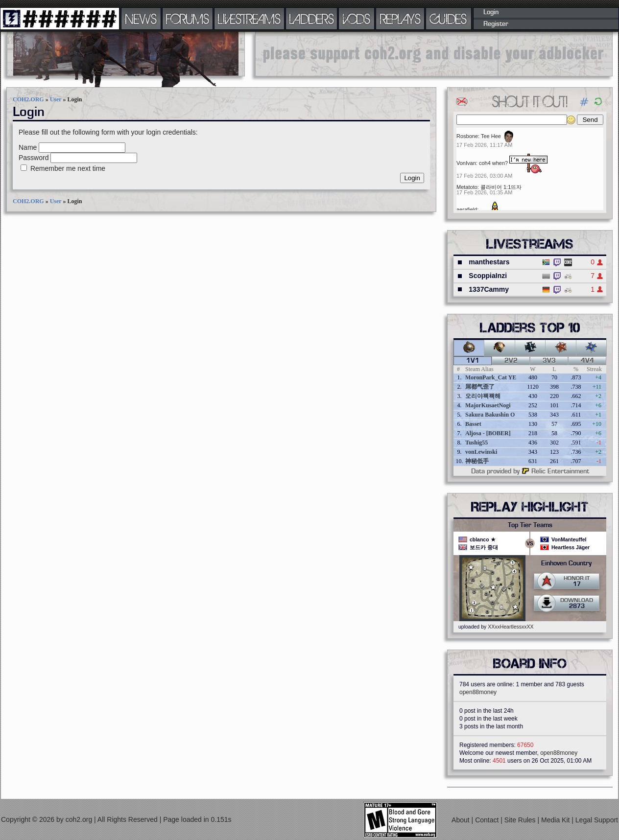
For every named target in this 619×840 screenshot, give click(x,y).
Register (496, 24)
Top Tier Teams (530, 525)
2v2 (511, 361)
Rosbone (467, 136)
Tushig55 (476, 443)
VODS (357, 19)
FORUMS (188, 19)
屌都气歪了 (480, 387)
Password (34, 158)
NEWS (141, 19)
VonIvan (466, 163)
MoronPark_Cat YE (491, 377)
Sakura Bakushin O (490, 415)
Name (28, 147)
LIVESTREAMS (249, 19)
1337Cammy (489, 289)
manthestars (489, 262)
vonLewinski (481, 452)
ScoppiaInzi (488, 276)
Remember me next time (68, 168)
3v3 (549, 361)
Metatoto (467, 187)
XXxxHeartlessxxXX (511, 627)
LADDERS (312, 19)
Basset (473, 424)
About (461, 820)
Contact (488, 820)
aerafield (467, 210)
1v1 (473, 361)
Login (491, 12)
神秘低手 (477, 461)
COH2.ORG (28, 99)
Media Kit (556, 820)
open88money (478, 692)
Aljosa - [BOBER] (488, 433)
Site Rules (521, 820)
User (56, 99)
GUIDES (449, 19)
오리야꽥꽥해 (483, 396)
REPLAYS (400, 19)
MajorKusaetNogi (488, 405)
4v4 (587, 361)
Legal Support (597, 820)
